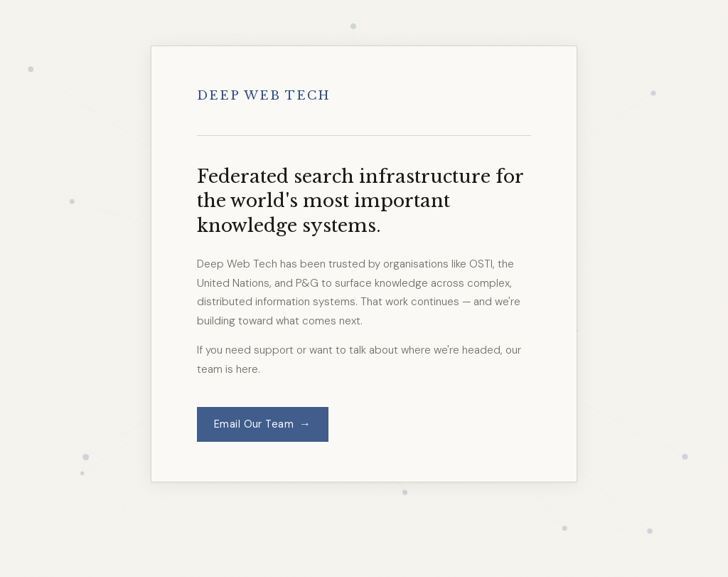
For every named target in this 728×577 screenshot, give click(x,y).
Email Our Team (263, 424)
